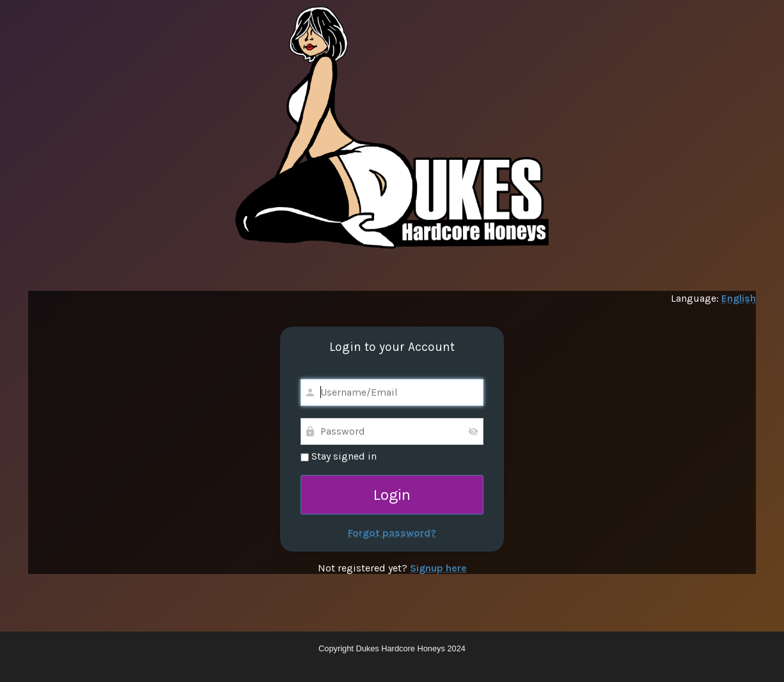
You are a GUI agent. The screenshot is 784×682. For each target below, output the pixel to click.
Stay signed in (339, 456)
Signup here (438, 568)
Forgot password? (392, 533)
